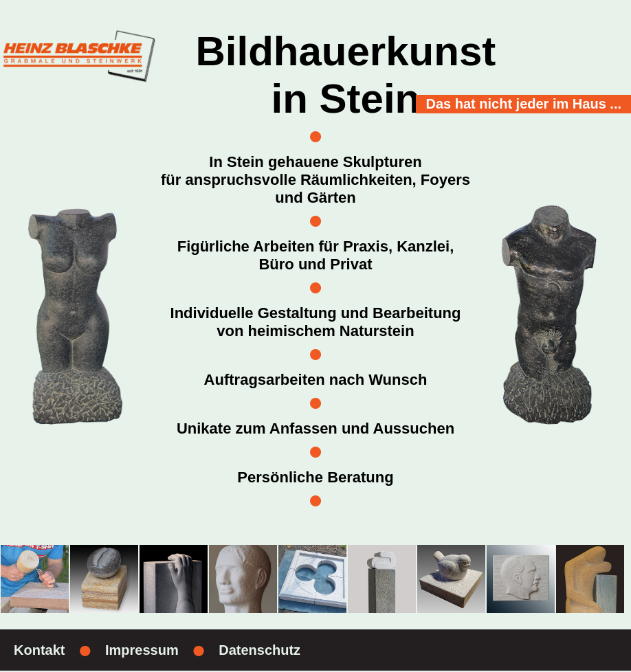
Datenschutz (259, 650)
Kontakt (39, 650)
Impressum (142, 650)
